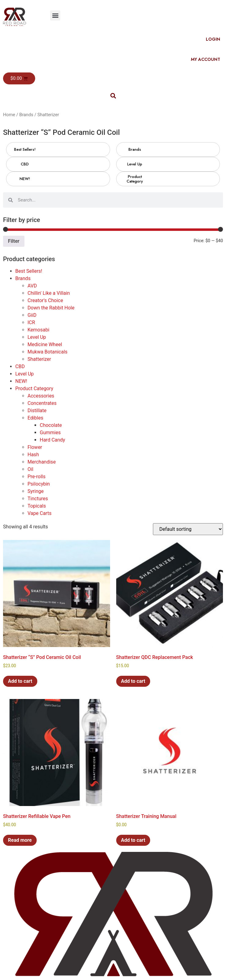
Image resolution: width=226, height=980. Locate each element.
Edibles (35, 418)
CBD (20, 366)
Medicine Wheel (45, 344)
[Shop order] (188, 529)
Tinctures (38, 499)
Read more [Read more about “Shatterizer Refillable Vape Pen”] (20, 840)
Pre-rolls (37, 477)
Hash (33, 455)
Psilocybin (39, 484)
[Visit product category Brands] (135, 150)
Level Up (37, 337)
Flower (35, 447)
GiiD (32, 315)
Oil (30, 469)
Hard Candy (52, 440)
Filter (14, 241)
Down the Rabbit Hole (51, 308)
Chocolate (51, 425)
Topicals (37, 506)
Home (9, 115)
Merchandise (42, 462)
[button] (55, 15)
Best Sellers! (29, 271)
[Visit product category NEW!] (25, 179)
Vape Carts (39, 513)
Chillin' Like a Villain (49, 293)
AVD (32, 286)
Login (213, 39)
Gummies (50, 433)
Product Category (34, 388)
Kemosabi (38, 330)
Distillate (37, 410)
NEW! (21, 381)
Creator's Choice (45, 300)
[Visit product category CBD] (25, 164)
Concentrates (42, 403)
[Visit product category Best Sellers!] (25, 150)
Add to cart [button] (20, 681)
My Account (206, 59)
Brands (26, 115)
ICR (31, 322)
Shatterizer (39, 359)
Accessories (41, 396)
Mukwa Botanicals (48, 352)
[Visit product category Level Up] (135, 164)
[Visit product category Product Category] (135, 179)
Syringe (36, 491)
